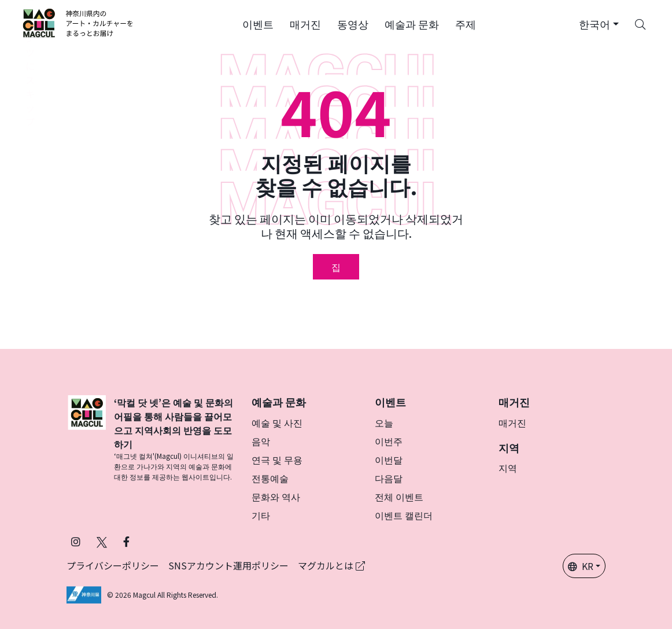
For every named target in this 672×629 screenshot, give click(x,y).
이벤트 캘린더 (404, 515)
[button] (258, 23)
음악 (261, 441)
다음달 (389, 478)
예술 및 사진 (277, 422)
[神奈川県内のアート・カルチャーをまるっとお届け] (78, 23)
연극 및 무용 (277, 459)
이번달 (389, 459)
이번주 (389, 441)
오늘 (384, 422)
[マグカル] (87, 439)
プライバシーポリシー (113, 565)
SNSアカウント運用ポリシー (228, 565)
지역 (508, 468)
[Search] (640, 23)
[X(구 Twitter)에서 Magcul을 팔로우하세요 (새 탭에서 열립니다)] (102, 541)
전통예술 (270, 478)
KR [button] (581, 566)
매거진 (512, 422)
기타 (261, 515)
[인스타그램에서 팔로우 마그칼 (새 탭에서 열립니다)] (76, 541)
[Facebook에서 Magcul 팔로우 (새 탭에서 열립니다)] (126, 541)
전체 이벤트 (399, 496)
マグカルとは (331, 565)
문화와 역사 (276, 496)
